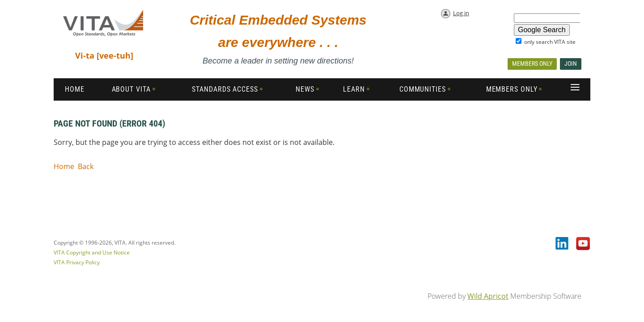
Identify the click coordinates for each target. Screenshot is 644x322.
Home (64, 166)
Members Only (532, 64)
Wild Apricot (488, 296)
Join (571, 64)
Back (86, 166)
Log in (461, 13)
